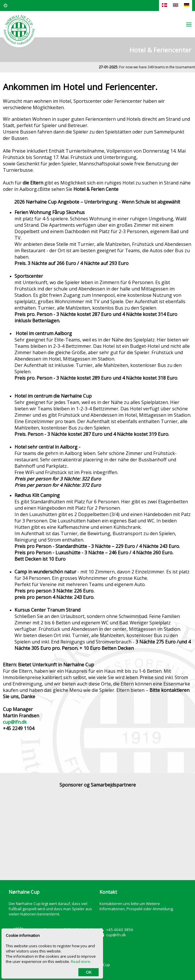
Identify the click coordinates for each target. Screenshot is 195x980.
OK (89, 972)
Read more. (81, 961)
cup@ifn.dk (15, 722)
